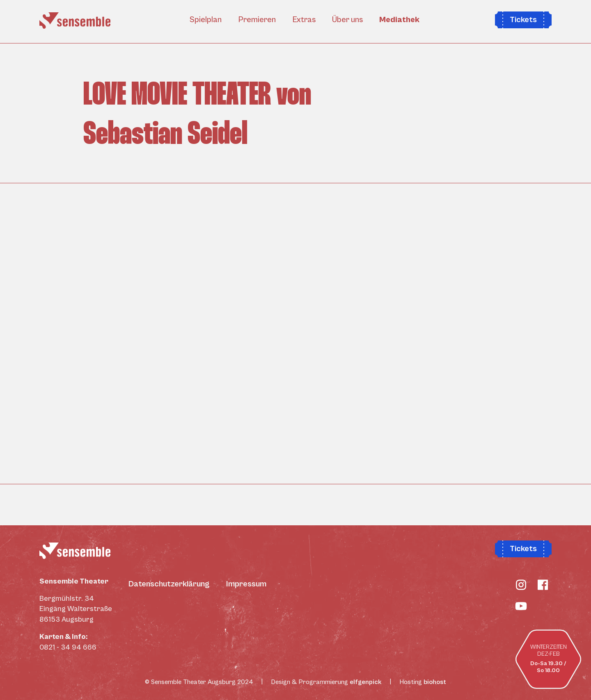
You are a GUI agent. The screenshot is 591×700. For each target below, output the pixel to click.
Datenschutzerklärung (169, 584)
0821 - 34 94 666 (68, 647)
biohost (435, 682)
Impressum (246, 584)
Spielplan (206, 20)
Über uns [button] (347, 20)
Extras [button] (304, 20)
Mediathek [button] (399, 20)
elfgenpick (366, 682)
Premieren (257, 20)
